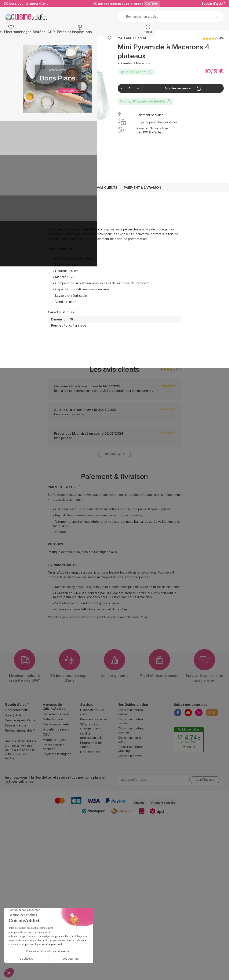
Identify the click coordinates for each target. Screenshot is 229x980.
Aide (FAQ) (13, 738)
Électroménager (137, 33)
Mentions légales (55, 763)
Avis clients (107, 211)
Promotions (216, 33)
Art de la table (112, 33)
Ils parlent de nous (56, 753)
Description (79, 211)
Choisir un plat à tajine (129, 763)
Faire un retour (16, 749)
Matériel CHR (161, 33)
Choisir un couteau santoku (131, 735)
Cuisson (76, 33)
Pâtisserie (12, 33)
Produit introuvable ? (20, 754)
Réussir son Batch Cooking (131, 772)
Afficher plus (114, 477)
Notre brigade (53, 742)
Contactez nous (17, 733)
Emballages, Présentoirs (47, 49)
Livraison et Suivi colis (92, 735)
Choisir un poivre (130, 779)
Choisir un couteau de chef (131, 744)
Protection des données (54, 770)
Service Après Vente (20, 744)
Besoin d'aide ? (212, 4)
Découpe (92, 33)
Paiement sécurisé (94, 742)
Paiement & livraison (142, 211)
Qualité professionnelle (91, 759)
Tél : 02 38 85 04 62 (21, 765)
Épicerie (28, 33)
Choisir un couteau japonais (131, 754)
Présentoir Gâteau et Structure (84, 49)
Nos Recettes (90, 775)
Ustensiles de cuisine (52, 33)
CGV (46, 758)
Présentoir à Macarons (119, 49)
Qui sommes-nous (56, 737)
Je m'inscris (205, 803)
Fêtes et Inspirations (189, 33)
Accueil (10, 49)
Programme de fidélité (91, 768)
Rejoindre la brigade (57, 777)
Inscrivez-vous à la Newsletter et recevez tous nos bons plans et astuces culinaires (55, 803)
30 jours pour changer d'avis (27, 4)
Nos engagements (56, 748)
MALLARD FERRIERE (132, 62)
